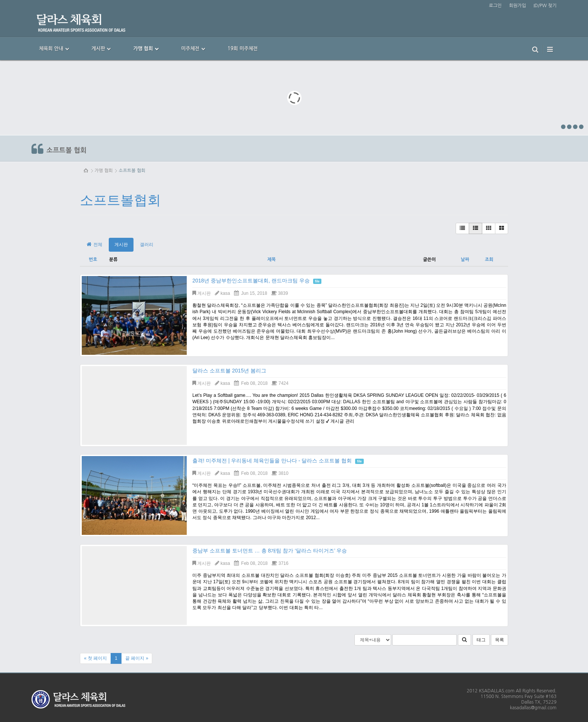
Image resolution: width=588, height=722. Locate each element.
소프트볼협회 (120, 200)
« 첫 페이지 (95, 658)
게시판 (121, 245)
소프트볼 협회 (132, 171)
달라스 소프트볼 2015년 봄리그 (229, 371)
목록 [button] (499, 640)
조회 (489, 260)
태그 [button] (481, 640)
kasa (225, 293)
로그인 (495, 6)
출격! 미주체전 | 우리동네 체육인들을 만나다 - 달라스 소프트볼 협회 (272, 461)
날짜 (465, 260)
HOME (86, 171)
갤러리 (147, 245)
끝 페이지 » (137, 658)
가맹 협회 (103, 171)
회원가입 (518, 6)
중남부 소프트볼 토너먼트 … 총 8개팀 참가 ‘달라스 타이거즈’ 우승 (270, 551)
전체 (94, 244)
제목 (272, 260)
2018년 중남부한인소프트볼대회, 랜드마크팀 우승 (251, 281)
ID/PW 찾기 (545, 6)
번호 (93, 260)
